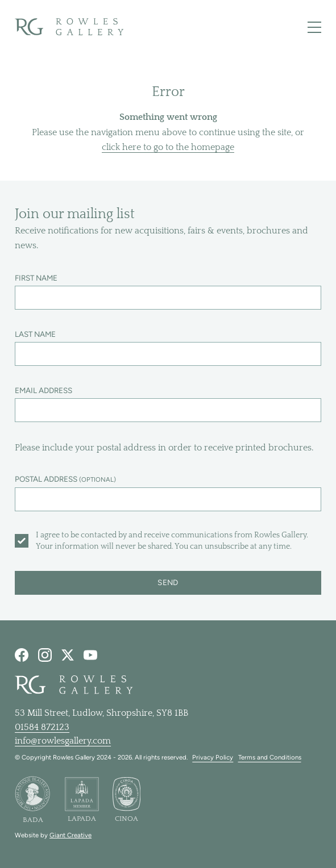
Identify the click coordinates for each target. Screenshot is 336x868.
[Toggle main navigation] (314, 27)
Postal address (65, 479)
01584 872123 (42, 727)
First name (36, 278)
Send (168, 582)
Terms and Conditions (270, 757)
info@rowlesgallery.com (63, 741)
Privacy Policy (213, 757)
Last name (35, 334)
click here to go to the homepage (168, 147)
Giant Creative (70, 835)
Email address (43, 390)
